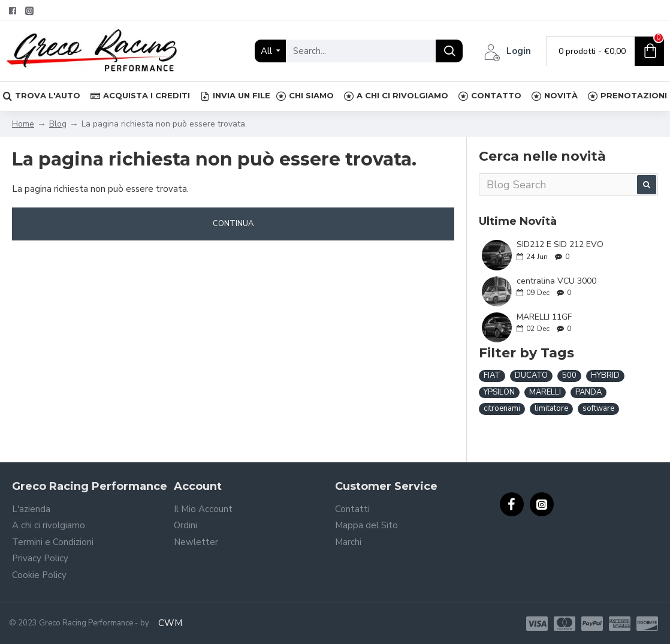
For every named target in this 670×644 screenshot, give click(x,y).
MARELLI (545, 392)
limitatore (551, 408)
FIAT (492, 375)
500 (569, 375)
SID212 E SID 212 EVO (560, 244)
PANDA (588, 392)
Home (23, 124)
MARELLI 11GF (544, 317)
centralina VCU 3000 (556, 281)
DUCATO (531, 375)
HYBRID (605, 375)
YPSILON (499, 392)
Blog (58, 124)
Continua (233, 224)
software (598, 408)
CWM (170, 623)
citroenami (502, 408)
